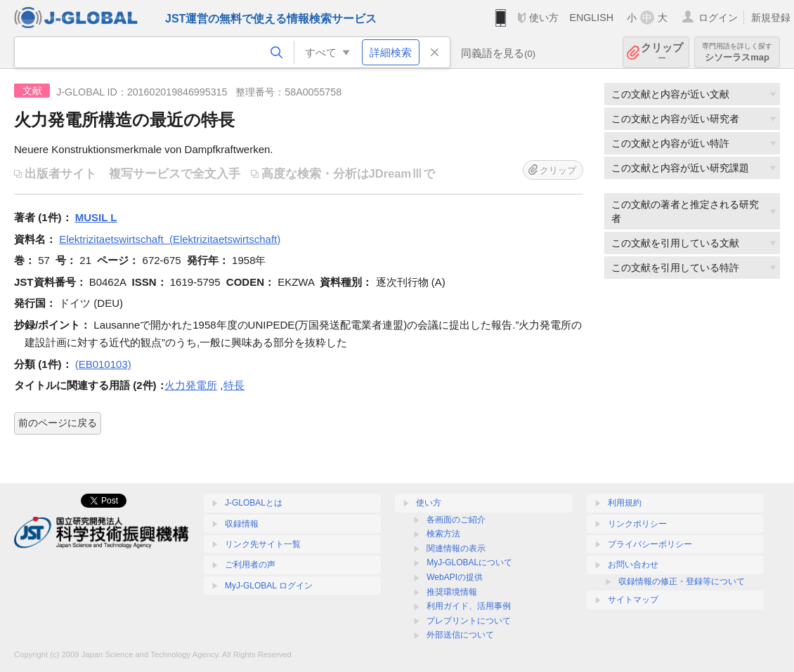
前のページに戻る (58, 423)
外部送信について (460, 635)
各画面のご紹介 (456, 520)
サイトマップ (633, 600)
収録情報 (242, 524)
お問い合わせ (633, 565)
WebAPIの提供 (455, 577)
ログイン (718, 18)
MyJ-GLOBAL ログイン (269, 586)
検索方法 (443, 534)
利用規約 (625, 503)
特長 (234, 385)
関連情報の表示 (456, 548)
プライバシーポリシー (650, 544)
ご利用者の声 (250, 565)
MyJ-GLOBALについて (469, 562)
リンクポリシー (637, 524)
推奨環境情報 (452, 592)
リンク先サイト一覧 (263, 544)
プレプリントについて (469, 621)
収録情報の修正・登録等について (682, 581)
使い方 (544, 18)
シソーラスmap (737, 52)
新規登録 (771, 18)
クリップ (662, 52)
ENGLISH (591, 18)
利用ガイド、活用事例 (469, 606)
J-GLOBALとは (254, 503)
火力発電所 (191, 385)
